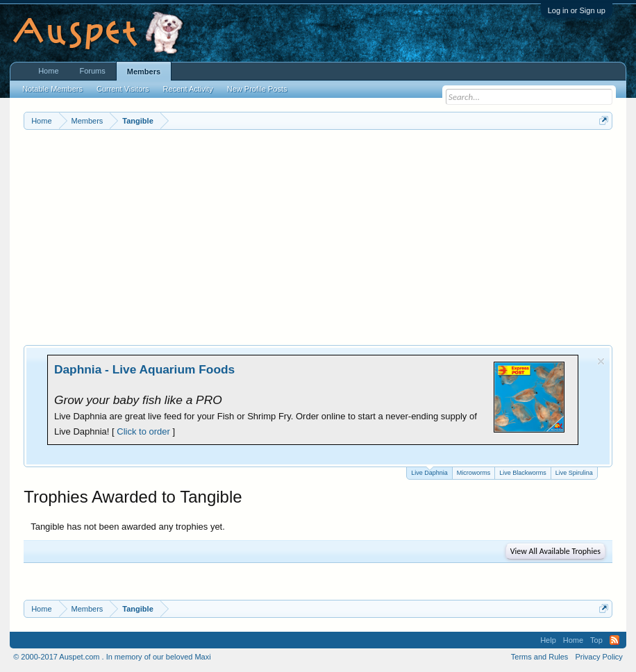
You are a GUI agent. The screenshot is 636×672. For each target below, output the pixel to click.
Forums (93, 71)
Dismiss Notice (601, 361)
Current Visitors (123, 89)
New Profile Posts (257, 89)
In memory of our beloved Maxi (159, 657)
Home (48, 71)
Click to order (143, 431)
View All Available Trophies (555, 551)
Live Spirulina (574, 473)
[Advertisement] (318, 234)
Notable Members (52, 89)
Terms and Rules (540, 657)
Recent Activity (188, 89)
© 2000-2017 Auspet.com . (58, 657)
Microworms (474, 473)
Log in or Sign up (577, 10)
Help (548, 640)
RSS (614, 640)
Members (144, 72)
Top (596, 640)
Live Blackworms (523, 473)
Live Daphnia (429, 472)
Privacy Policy (599, 657)
